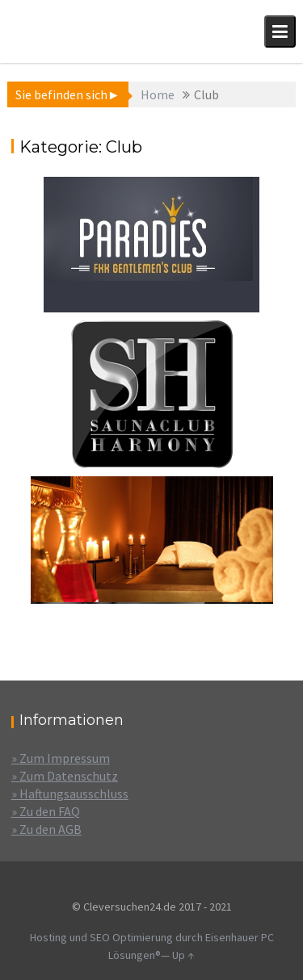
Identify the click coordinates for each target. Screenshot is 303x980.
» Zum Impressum (61, 758)
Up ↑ (183, 955)
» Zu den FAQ (46, 811)
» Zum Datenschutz (65, 776)
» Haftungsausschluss (70, 794)
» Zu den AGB (46, 829)
